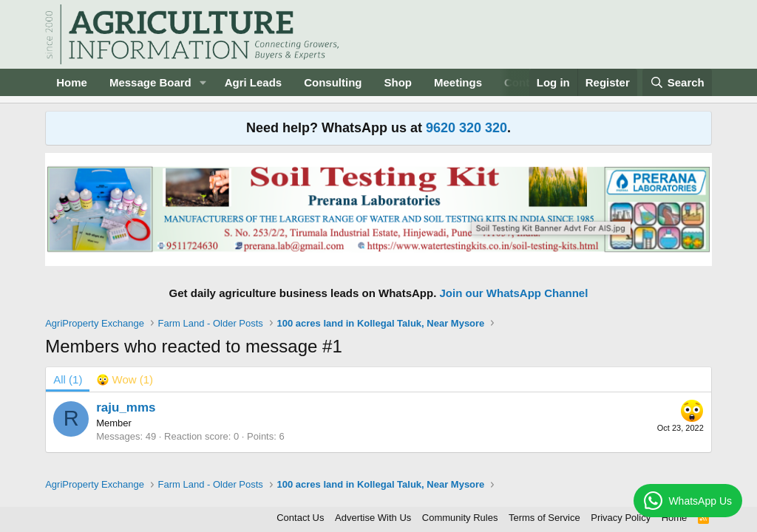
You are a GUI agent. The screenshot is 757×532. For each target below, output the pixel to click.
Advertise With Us (373, 518)
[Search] (677, 82)
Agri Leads (254, 82)
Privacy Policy (621, 518)
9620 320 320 (466, 128)
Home (72, 82)
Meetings (458, 82)
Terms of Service (544, 518)
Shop (398, 82)
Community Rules (460, 518)
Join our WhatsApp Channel (514, 293)
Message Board (150, 82)
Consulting (333, 82)
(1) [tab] (68, 379)
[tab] (125, 379)
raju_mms (126, 407)
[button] (203, 82)
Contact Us (300, 518)
